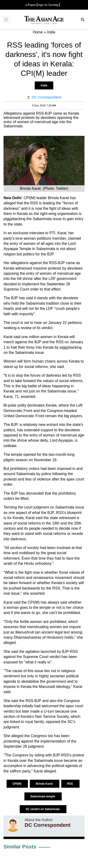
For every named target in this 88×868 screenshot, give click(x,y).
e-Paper (31, 5)
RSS (70, 784)
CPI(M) (17, 784)
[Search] (83, 20)
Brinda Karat (44, 784)
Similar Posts (20, 847)
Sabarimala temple (43, 796)
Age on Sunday (48, 5)
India (44, 85)
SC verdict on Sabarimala (43, 809)
